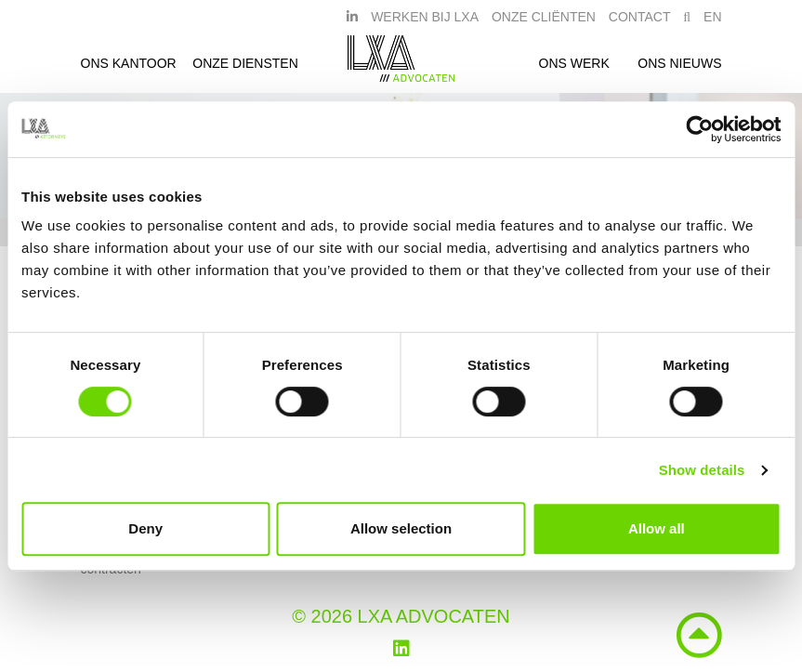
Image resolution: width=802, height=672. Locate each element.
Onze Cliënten (544, 21)
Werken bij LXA (425, 21)
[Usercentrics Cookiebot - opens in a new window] (699, 129)
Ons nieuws (679, 68)
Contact (640, 21)
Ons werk (574, 68)
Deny (145, 528)
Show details (702, 470)
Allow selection (401, 528)
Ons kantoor (129, 68)
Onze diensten (245, 68)
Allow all (657, 528)
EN (712, 21)
